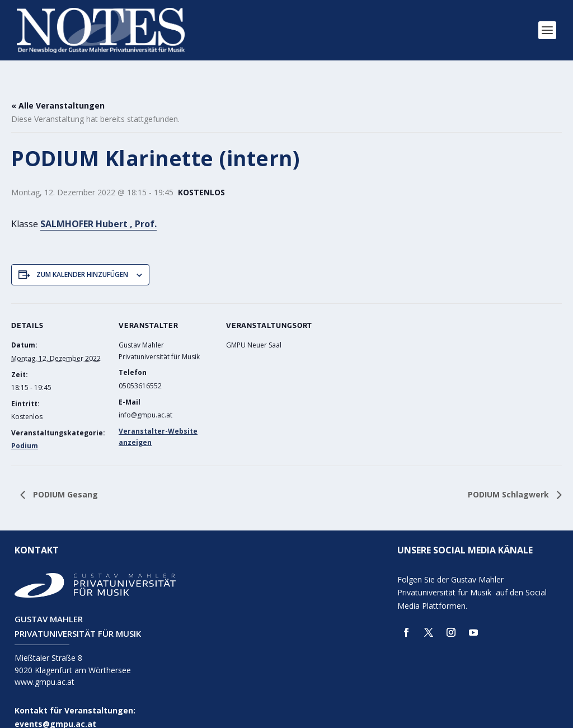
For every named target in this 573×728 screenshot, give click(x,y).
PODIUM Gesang (64, 478)
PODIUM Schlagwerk (509, 478)
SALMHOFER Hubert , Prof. (98, 208)
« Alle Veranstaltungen (58, 89)
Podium (25, 430)
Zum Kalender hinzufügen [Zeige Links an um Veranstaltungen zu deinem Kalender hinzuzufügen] (82, 258)
